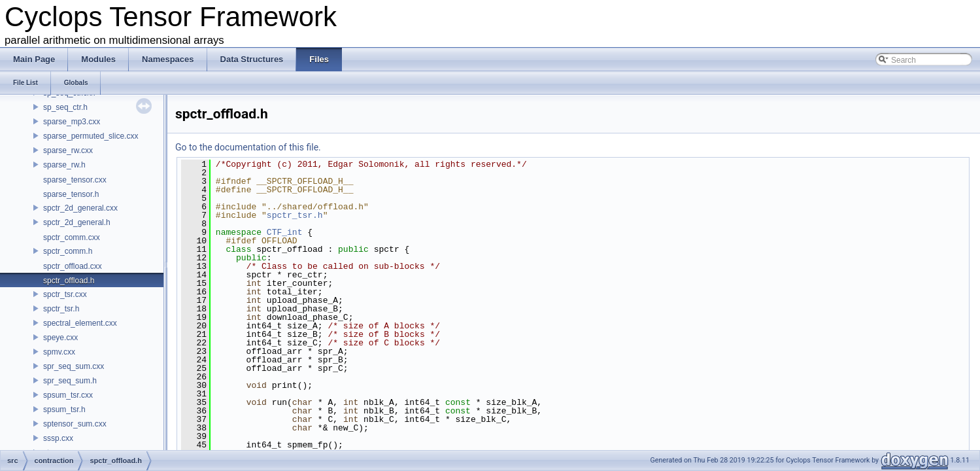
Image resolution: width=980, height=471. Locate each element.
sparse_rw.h (64, 165)
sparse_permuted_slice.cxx (91, 136)
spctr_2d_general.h (77, 222)
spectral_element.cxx (80, 323)
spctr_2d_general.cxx (80, 208)
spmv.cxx (59, 352)
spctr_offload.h (69, 281)
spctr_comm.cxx (72, 237)
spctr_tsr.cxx (65, 294)
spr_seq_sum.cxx (74, 366)
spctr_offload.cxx (73, 266)
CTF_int (285, 232)
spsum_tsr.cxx (68, 395)
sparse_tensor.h (71, 194)
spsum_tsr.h (64, 410)
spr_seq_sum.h (70, 381)
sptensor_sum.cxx (75, 424)
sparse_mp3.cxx (72, 122)
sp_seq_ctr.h (65, 107)
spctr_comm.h (68, 251)
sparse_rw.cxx (68, 150)
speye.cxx (60, 338)
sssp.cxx (58, 438)
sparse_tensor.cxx (75, 180)
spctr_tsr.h (61, 309)
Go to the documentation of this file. (248, 147)
